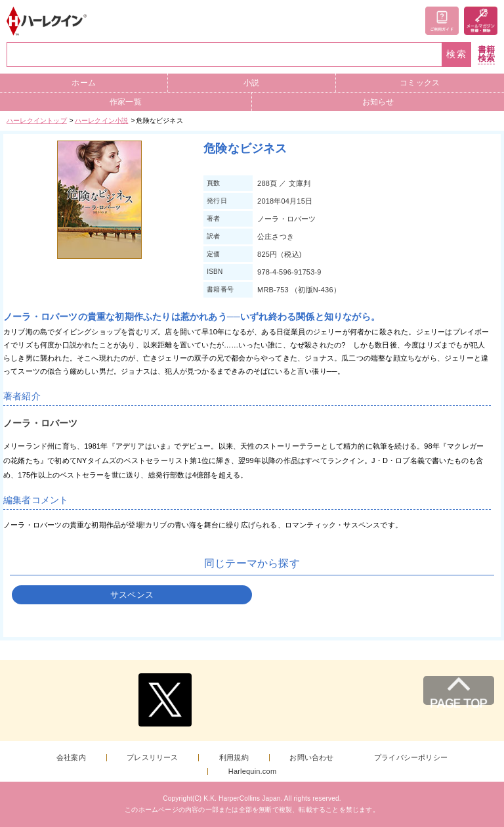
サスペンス (132, 595)
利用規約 (234, 758)
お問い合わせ (311, 758)
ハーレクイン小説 (102, 121)
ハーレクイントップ (37, 121)
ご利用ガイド (442, 21)
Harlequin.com (253, 771)
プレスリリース (152, 758)
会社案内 (71, 758)
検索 (457, 54)
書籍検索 (486, 54)
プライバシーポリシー (411, 758)
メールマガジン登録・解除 (481, 21)
